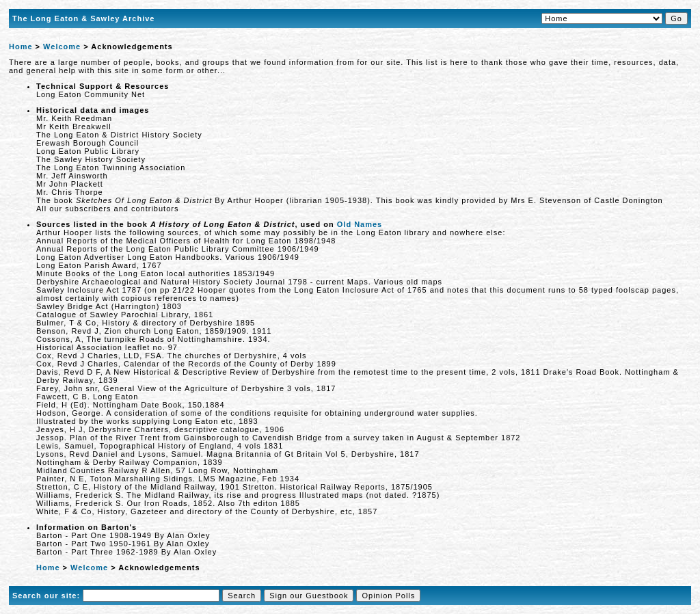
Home (21, 46)
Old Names (360, 224)
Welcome (62, 46)
